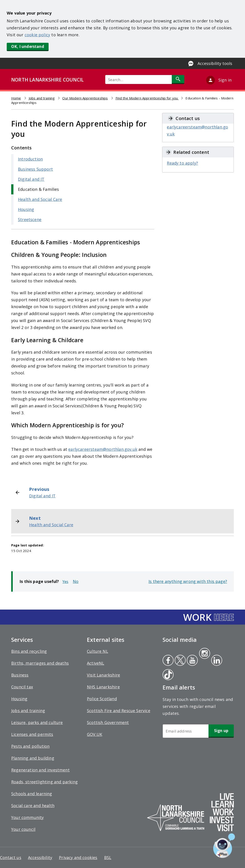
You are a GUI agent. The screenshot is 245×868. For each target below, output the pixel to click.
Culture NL (98, 651)
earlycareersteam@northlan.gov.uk (103, 449)
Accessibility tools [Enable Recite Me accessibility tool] (215, 63)
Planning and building (33, 758)
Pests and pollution (30, 746)
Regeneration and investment (40, 770)
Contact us (11, 857)
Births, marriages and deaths (40, 663)
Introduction (30, 159)
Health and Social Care (40, 199)
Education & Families (39, 189)
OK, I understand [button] (28, 46)
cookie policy (37, 35)
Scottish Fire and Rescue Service (119, 711)
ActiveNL (96, 663)
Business (20, 675)
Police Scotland (102, 699)
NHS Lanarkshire (103, 687)
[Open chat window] (224, 846)
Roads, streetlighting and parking (44, 782)
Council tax (22, 687)
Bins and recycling (29, 651)
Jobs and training (42, 98)
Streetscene (30, 219)
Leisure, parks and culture (37, 722)
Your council (23, 829)
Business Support (35, 169)
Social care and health (33, 806)
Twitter (180, 661)
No (76, 581)
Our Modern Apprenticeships (85, 98)
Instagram (204, 654)
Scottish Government (108, 722)
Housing (26, 209)
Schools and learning (32, 794)
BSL (108, 857)
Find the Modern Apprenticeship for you (147, 98)
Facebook (168, 661)
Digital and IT (31, 179)
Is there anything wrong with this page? (188, 581)
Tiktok (167, 675)
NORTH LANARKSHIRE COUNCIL (47, 80)
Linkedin (216, 661)
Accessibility (40, 857)
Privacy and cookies (78, 857)
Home (16, 98)
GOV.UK (95, 734)
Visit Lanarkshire (103, 675)
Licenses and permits (32, 734)
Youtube (192, 661)
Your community (28, 817)
